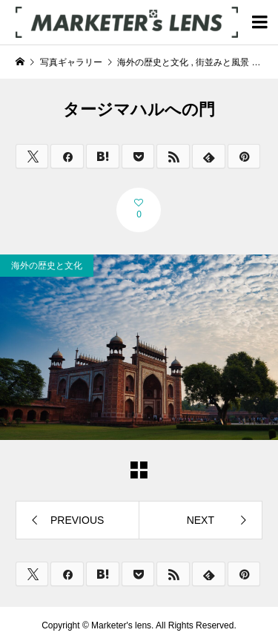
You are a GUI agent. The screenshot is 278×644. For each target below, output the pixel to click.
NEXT (201, 520)
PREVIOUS (77, 520)
